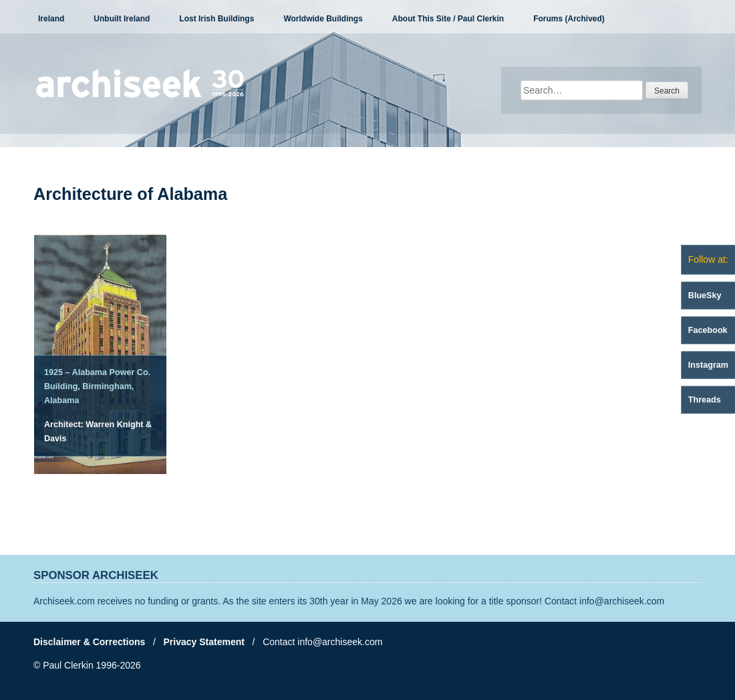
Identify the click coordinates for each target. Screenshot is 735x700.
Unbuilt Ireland (122, 19)
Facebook (708, 330)
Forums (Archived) (569, 19)
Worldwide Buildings (323, 19)
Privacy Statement (204, 642)
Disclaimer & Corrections (89, 642)
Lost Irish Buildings (216, 19)
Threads (705, 400)
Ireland (51, 19)
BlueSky (705, 296)
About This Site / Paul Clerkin (448, 19)
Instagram (708, 365)
